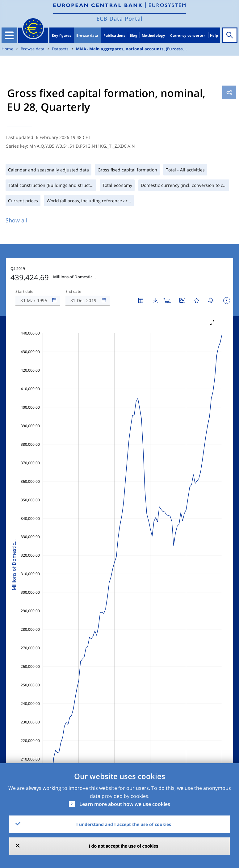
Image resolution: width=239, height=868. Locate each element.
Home (7, 49)
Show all (17, 220)
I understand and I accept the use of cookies (124, 824)
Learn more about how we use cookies (125, 804)
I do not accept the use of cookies (124, 846)
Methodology (153, 35)
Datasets (60, 49)
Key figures (62, 35)
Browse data (87, 35)
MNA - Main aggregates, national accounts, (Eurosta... (131, 49)
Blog (133, 35)
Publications (114, 35)
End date (73, 292)
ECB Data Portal (119, 19)
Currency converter (188, 35)
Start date (24, 292)
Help (214, 35)
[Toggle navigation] (9, 35)
